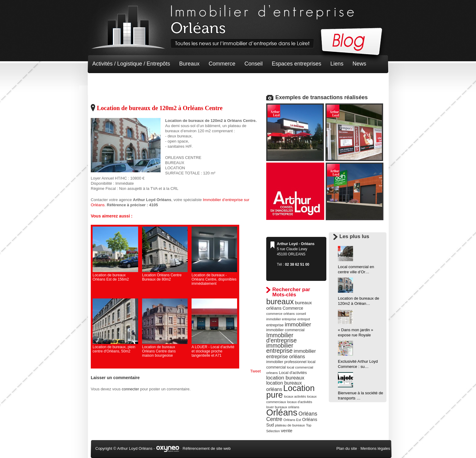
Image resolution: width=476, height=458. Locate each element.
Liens (337, 64)
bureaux (280, 301)
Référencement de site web (207, 448)
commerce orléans (280, 314)
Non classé (106, 82)
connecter (130, 389)
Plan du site (347, 448)
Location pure (291, 391)
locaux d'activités (300, 402)
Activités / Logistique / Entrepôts (131, 64)
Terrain (137, 82)
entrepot (304, 319)
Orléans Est (292, 420)
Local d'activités (293, 373)
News (359, 64)
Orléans (282, 412)
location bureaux (285, 378)
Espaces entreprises (296, 64)
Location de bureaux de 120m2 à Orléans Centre (160, 108)
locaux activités (295, 396)
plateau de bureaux (290, 425)
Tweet (255, 371)
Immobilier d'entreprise (282, 338)
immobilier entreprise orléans (291, 354)
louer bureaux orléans (283, 407)
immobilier (298, 324)
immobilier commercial (285, 330)
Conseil (253, 64)
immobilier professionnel (286, 362)
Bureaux (189, 64)
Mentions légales (375, 448)
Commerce (222, 64)
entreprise (275, 325)
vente (287, 431)
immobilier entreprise (280, 348)
